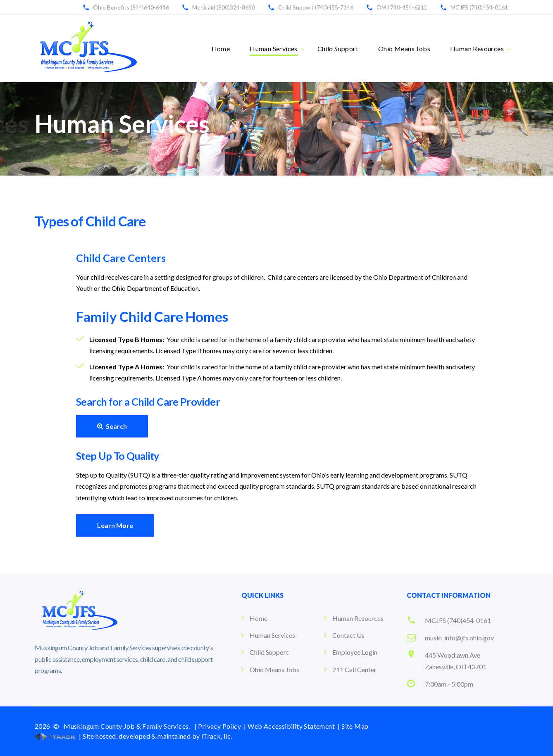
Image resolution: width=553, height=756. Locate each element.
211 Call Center (354, 669)
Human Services (274, 49)
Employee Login (355, 652)
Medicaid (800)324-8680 (224, 7)
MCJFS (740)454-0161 (479, 7)
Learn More (115, 525)
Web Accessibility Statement (291, 726)
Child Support (338, 49)
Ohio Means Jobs (404, 49)
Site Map (355, 726)
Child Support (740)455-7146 (316, 7)
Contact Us (348, 635)
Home (221, 49)
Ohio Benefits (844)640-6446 (131, 7)
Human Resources (477, 49)
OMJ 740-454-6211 (402, 7)
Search (112, 426)
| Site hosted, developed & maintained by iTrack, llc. (133, 736)
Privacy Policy (219, 726)
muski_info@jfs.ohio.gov (459, 638)
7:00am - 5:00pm (449, 684)
